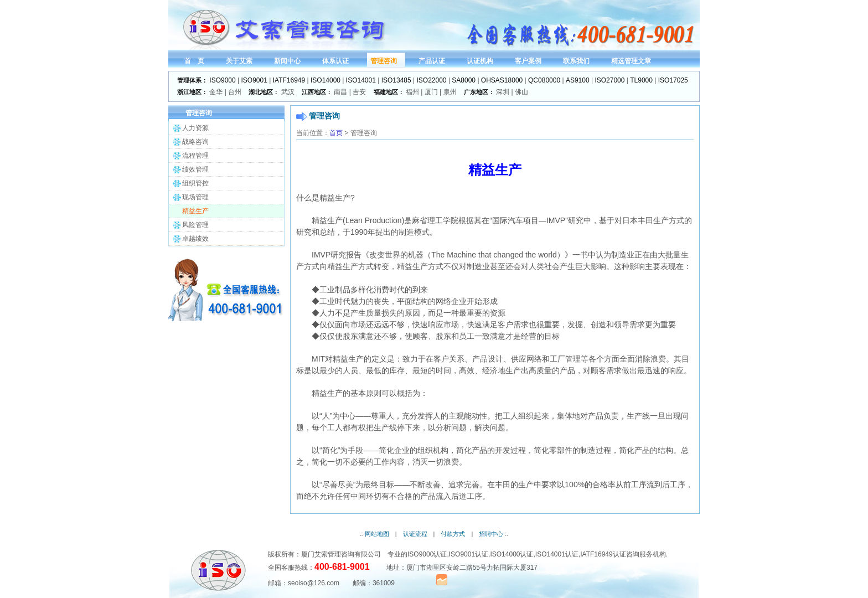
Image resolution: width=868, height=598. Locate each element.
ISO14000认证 (512, 554)
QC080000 (544, 80)
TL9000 (641, 80)
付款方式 (453, 534)
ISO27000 (609, 80)
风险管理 (195, 225)
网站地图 (377, 534)
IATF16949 (289, 80)
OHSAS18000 (502, 80)
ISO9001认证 (469, 554)
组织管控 (195, 183)
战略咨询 (195, 142)
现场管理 (195, 197)
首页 (336, 133)
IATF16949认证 (603, 554)
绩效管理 (195, 169)
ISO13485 (396, 80)
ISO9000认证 (427, 554)
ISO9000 (222, 80)
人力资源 (195, 128)
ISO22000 (432, 80)
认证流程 (415, 534)
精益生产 (195, 211)
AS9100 (578, 80)
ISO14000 (325, 80)
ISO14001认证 (557, 554)
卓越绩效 (195, 239)
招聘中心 (491, 534)
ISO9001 (254, 80)
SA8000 (464, 80)
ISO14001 (361, 80)
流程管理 (195, 156)
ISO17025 (673, 80)
